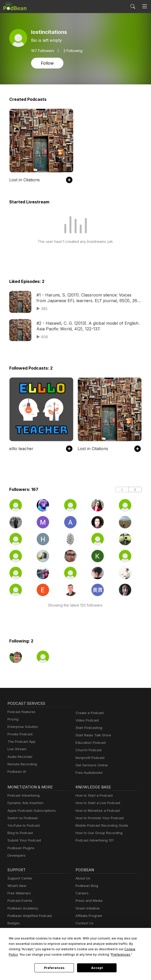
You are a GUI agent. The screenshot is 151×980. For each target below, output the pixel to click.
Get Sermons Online (91, 765)
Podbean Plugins (20, 848)
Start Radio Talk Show (92, 735)
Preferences (54, 968)
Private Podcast (19, 734)
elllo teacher (20, 448)
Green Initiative (87, 908)
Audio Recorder (19, 757)
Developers (16, 855)
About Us (82, 878)
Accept (97, 968)
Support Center (19, 878)
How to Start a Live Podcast (96, 803)
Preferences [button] (70, 954)
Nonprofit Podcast (89, 758)
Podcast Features (21, 712)
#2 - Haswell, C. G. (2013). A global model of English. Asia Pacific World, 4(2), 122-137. (85, 326)
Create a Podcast (89, 713)
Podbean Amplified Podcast (28, 916)
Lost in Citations (24, 180)
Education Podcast (90, 743)
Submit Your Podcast (23, 840)
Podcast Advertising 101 (94, 840)
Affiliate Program (88, 916)
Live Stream (16, 749)
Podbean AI (16, 772)
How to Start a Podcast (93, 795)
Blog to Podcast (19, 833)
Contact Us (84, 923)
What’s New (16, 886)
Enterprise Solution (22, 727)
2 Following (72, 51)
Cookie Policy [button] (97, 949)
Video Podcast (86, 720)
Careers (82, 893)
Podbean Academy (22, 908)
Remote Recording (22, 764)
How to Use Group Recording (98, 833)
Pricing (13, 719)
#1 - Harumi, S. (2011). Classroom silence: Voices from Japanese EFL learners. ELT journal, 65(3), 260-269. (87, 298)
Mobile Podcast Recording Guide (100, 825)
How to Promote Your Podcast (98, 818)
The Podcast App (20, 742)
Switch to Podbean (22, 818)
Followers (42, 51)
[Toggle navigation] (145, 7)
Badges (13, 923)
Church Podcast (88, 750)
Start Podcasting (88, 728)
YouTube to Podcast (23, 825)
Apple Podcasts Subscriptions (30, 811)
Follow (47, 63)
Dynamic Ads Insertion (24, 803)
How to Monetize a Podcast (96, 811)
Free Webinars (18, 893)
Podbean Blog (86, 886)
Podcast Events (19, 901)
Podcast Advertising (22, 795)
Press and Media (88, 901)
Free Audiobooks (88, 773)
